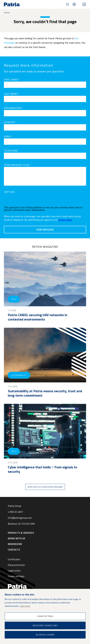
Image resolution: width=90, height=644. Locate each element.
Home (7, 13)
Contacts (74, 4)
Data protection (16, 565)
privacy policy (65, 220)
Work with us (17, 538)
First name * (12, 80)
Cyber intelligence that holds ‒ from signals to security (42, 469)
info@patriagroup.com (20, 518)
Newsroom (15, 544)
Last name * (11, 94)
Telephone (11, 151)
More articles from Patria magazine (45, 487)
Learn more (25, 606)
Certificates (14, 559)
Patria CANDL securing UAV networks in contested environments (38, 317)
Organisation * (13, 108)
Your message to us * (17, 165)
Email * (8, 136)
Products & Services (21, 533)
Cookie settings (16, 576)
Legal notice (14, 571)
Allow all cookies (45, 635)
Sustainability (19, 375)
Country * (10, 122)
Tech (14, 299)
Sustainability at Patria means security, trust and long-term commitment (45, 393)
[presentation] (28, 200)
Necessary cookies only (45, 625)
